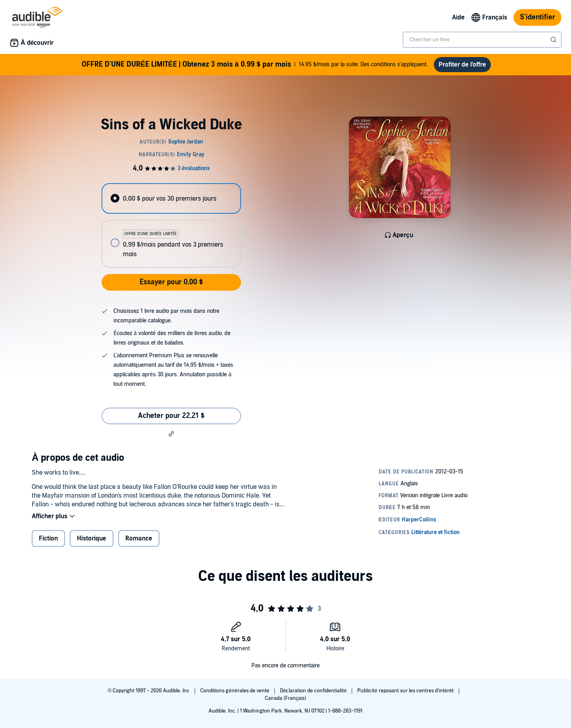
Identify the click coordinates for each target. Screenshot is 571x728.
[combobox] (482, 40)
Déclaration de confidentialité (314, 691)
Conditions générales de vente (235, 691)
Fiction (48, 538)
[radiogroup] (171, 225)
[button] (171, 434)
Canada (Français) (286, 698)
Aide (458, 17)
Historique (92, 538)
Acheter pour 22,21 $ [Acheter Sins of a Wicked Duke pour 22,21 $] (171, 416)
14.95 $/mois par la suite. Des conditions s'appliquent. (255, 65)
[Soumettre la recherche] (554, 40)
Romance (139, 538)
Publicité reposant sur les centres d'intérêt (406, 691)
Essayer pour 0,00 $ (171, 282)
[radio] (171, 198)
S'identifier (537, 17)
